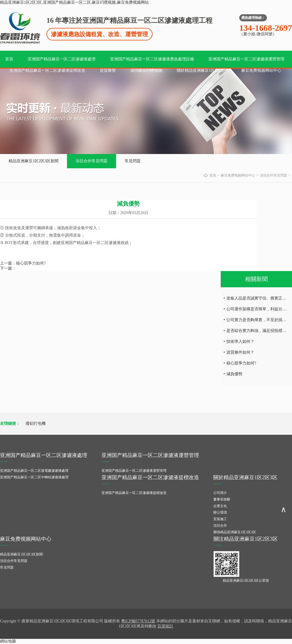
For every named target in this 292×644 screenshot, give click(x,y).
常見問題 (133, 161)
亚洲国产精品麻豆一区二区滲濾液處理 (62, 59)
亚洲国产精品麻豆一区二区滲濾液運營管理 (246, 59)
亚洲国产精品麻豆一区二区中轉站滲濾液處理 (34, 477)
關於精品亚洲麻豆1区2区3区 (202, 70)
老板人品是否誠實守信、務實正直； (258, 298)
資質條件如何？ (240, 352)
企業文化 (220, 506)
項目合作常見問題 (92, 161)
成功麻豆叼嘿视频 (146, 70)
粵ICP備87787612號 (138, 621)
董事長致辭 (222, 499)
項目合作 (220, 526)
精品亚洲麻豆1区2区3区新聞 (34, 161)
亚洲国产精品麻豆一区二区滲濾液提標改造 (47, 70)
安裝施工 (220, 519)
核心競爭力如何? (31, 263)
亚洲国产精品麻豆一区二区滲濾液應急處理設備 (152, 59)
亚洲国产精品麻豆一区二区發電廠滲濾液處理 (34, 471)
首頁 (9, 59)
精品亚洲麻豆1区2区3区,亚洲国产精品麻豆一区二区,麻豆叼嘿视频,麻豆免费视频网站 (74, 2)
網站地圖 (8, 641)
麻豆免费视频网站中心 (261, 70)
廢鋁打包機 (36, 423)
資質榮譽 (108, 70)
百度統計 (165, 626)
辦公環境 (220, 512)
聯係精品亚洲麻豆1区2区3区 (235, 532)
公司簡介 (220, 493)
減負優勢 (234, 374)
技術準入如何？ (240, 342)
